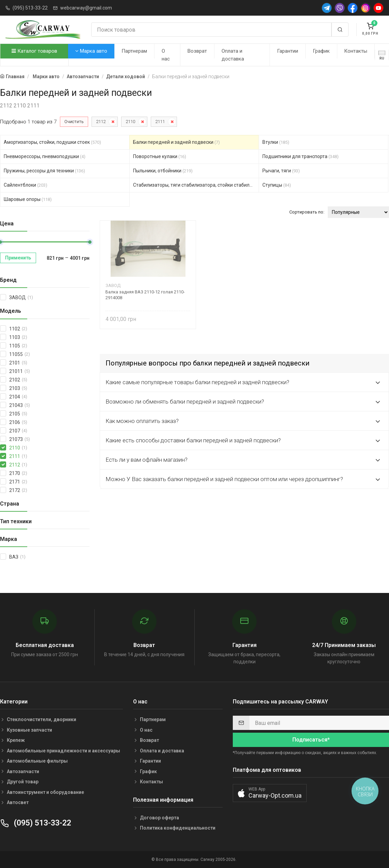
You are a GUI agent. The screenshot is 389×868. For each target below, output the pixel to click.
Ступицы (277, 185)
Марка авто (91, 51)
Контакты (356, 51)
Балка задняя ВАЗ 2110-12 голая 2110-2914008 (145, 295)
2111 (160, 122)
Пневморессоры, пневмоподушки (45, 156)
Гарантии (288, 51)
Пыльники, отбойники (163, 171)
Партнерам (134, 51)
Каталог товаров (34, 51)
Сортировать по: (307, 212)
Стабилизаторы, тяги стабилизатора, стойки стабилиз (196, 185)
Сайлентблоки (26, 185)
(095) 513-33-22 (30, 8)
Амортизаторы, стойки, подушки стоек (52, 142)
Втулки (276, 142)
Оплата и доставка (233, 55)
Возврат (197, 51)
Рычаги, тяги (281, 171)
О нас (166, 55)
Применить (18, 258)
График (321, 51)
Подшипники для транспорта (301, 156)
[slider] (90, 242)
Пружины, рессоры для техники (44, 171)
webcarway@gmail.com (86, 8)
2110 (130, 122)
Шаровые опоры (28, 199)
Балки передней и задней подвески (176, 142)
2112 (101, 122)
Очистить (74, 122)
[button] (270, 793)
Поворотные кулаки (160, 156)
